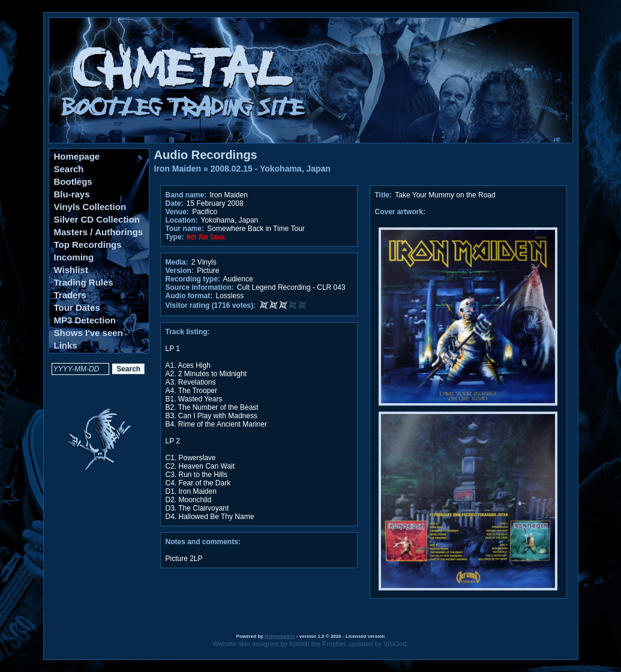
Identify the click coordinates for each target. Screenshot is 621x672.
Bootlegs (73, 181)
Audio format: (189, 296)
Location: (182, 220)
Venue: (177, 212)
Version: (180, 271)
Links (66, 345)
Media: (177, 262)
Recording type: (193, 279)
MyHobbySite (280, 636)
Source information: (200, 287)
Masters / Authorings (99, 232)
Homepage (77, 156)
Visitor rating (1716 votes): (211, 305)
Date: (175, 203)
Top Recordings (88, 244)
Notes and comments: (203, 542)
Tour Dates (77, 307)
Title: (385, 195)
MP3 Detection (85, 320)
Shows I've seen (88, 333)
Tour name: (185, 229)
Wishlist (71, 270)
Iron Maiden (178, 169)
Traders (70, 295)
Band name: (186, 195)
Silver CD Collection (97, 219)
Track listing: (188, 332)
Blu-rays (72, 194)
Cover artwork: (400, 212)
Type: (175, 237)
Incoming (74, 257)
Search (69, 169)
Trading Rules (84, 282)
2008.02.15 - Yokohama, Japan (271, 169)
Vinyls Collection (90, 207)
